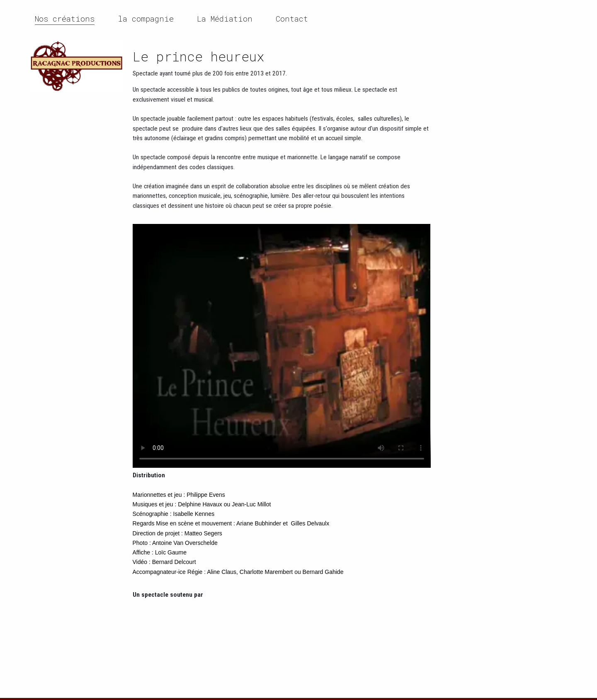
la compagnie (146, 18)
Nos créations (65, 18)
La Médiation (225, 18)
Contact (292, 18)
